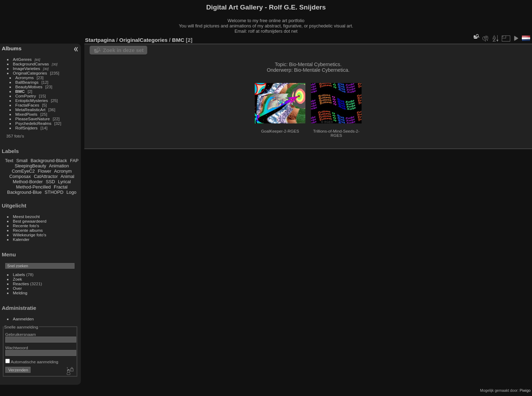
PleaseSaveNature (33, 119)
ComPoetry (26, 96)
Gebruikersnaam (21, 334)
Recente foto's (26, 226)
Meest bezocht (27, 216)
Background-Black (49, 161)
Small (22, 161)
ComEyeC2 (23, 171)
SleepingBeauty (31, 166)
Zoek (18, 279)
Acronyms (25, 78)
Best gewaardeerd (30, 221)
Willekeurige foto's (30, 235)
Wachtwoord (17, 348)
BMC (20, 91)
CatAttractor (46, 176)
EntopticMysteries (32, 100)
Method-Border (28, 182)
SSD (50, 182)
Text (9, 161)
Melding (20, 293)
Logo (71, 192)
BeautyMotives (29, 87)
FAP (74, 161)
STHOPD (54, 192)
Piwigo (525, 390)
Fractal (61, 187)
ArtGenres (22, 59)
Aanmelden (24, 319)
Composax (20, 176)
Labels (19, 274)
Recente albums (28, 230)
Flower (45, 171)
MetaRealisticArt (31, 110)
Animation (59, 166)
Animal (67, 176)
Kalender (21, 239)
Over (18, 288)
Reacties (21, 284)
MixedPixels (27, 114)
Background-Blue (24, 192)
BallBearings (27, 82)
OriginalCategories (30, 73)
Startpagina (100, 40)
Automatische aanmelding (32, 362)
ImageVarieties (27, 68)
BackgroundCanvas (31, 64)
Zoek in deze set (123, 50)
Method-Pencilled (34, 187)
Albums (12, 48)
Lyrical (64, 182)
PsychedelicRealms (34, 123)
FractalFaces (27, 105)
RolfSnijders (27, 128)
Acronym (63, 171)
